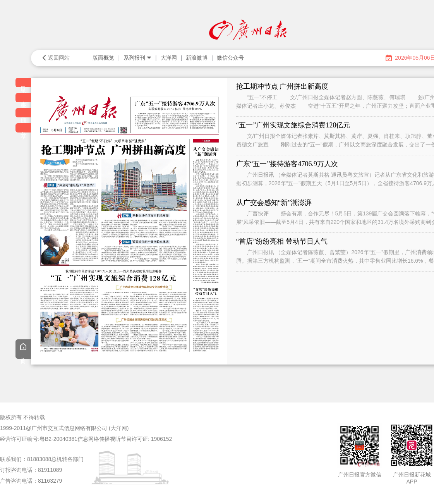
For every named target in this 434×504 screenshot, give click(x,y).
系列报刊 (137, 58)
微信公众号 (230, 58)
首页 (23, 350)
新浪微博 (197, 58)
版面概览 (103, 58)
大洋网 (169, 58)
